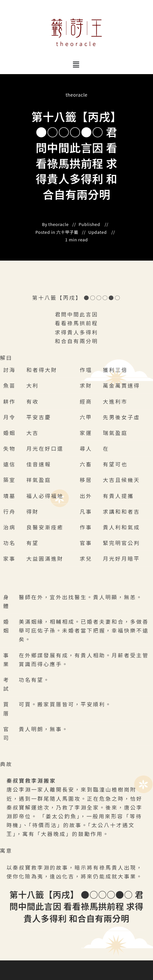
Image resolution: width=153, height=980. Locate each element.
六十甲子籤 (67, 232)
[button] (76, 64)
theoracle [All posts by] (76, 95)
